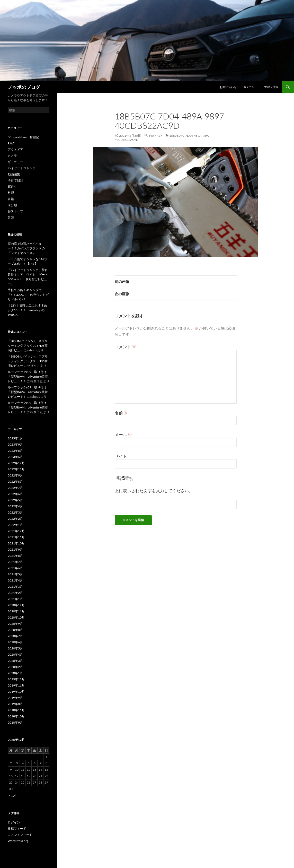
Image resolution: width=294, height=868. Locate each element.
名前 (121, 413)
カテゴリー (250, 87)
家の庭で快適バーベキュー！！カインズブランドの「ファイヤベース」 (26, 248)
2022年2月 (15, 519)
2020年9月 (15, 624)
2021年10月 (16, 543)
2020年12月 (16, 605)
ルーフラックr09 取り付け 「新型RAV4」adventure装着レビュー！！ (29, 376)
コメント (125, 347)
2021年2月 (15, 593)
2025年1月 (15, 438)
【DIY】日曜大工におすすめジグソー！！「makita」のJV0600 (27, 310)
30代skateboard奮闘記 (23, 137)
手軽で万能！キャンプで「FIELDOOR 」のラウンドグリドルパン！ (28, 295)
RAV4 (12, 143)
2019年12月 (16, 679)
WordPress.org (18, 841)
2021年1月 (15, 599)
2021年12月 (16, 531)
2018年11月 (16, 710)
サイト (121, 456)
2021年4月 (15, 580)
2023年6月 (15, 457)
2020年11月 (16, 611)
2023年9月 (15, 444)
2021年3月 (15, 587)
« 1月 (12, 795)
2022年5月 (15, 500)
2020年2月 (15, 667)
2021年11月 (16, 537)
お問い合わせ (228, 87)
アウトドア (15, 149)
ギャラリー (15, 162)
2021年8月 (15, 556)
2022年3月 (15, 512)
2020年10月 (16, 617)
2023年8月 (15, 451)
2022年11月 (16, 469)
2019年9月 (15, 698)
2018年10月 (16, 716)
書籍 (11, 199)
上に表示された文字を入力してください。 (154, 491)
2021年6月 (15, 568)
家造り (12, 186)
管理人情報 (271, 87)
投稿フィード (17, 828)
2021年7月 (15, 562)
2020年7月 (15, 636)
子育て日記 (15, 180)
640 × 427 (155, 136)
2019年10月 (16, 692)
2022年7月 (15, 488)
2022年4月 (15, 506)
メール (123, 434)
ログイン (14, 822)
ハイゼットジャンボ (22, 168)
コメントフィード (20, 835)
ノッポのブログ (24, 87)
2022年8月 (15, 481)
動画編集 (14, 174)
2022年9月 (15, 475)
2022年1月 (15, 525)
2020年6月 (15, 642)
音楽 (11, 217)
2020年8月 (15, 630)
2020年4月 (15, 654)
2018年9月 (15, 722)
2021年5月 (15, 574)
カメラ (12, 156)
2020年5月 (15, 648)
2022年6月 (15, 494)
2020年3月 (15, 661)
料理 (11, 193)
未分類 (12, 205)
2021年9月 (15, 549)
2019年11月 (16, 685)
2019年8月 (15, 704)
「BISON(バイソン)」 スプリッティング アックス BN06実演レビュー (28, 346)
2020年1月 (15, 673)
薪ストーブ (15, 211)
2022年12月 (16, 463)
